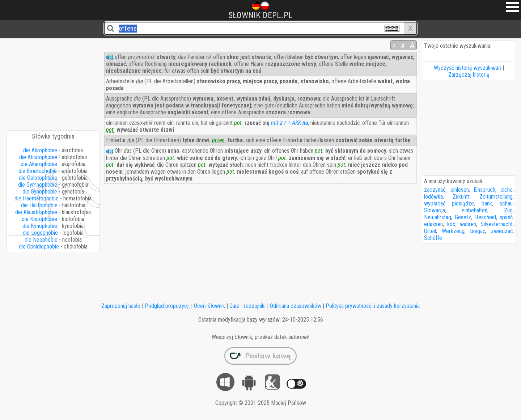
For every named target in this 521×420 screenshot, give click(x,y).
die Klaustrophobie (36, 212)
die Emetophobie (38, 171)
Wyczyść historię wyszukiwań (467, 68)
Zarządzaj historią (469, 75)
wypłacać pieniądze (449, 203)
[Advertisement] (54, 82)
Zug (508, 210)
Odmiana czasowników (296, 306)
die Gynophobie (40, 192)
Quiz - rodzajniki (247, 306)
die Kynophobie (40, 226)
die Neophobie (41, 240)
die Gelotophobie (38, 178)
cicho (507, 190)
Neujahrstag (438, 217)
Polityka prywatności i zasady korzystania (373, 306)
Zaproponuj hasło (121, 306)
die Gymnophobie (38, 185)
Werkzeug (453, 231)
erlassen (433, 224)
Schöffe (433, 238)
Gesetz (463, 217)
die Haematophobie (37, 198)
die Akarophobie (39, 164)
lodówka (433, 197)
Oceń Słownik (209, 306)
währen (468, 224)
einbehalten (475, 210)
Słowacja (435, 210)
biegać (478, 231)
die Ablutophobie (38, 157)
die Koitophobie (39, 219)
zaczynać (435, 190)
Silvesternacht (497, 224)
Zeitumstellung (496, 197)
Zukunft (461, 197)
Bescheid (486, 217)
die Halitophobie (39, 205)
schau (506, 203)
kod (451, 224)
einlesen (460, 190)
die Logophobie (40, 233)
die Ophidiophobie (39, 247)
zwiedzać (502, 231)
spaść (506, 217)
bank (487, 203)
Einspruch (484, 190)
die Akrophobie (40, 150)
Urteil (430, 231)
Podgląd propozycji (167, 306)
